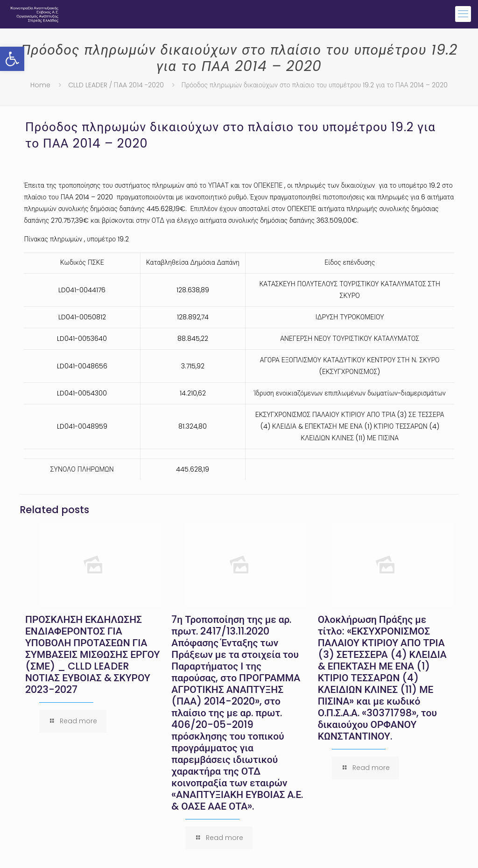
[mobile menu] (463, 14)
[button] (12, 59)
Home (40, 85)
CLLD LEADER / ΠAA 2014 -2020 (116, 85)
